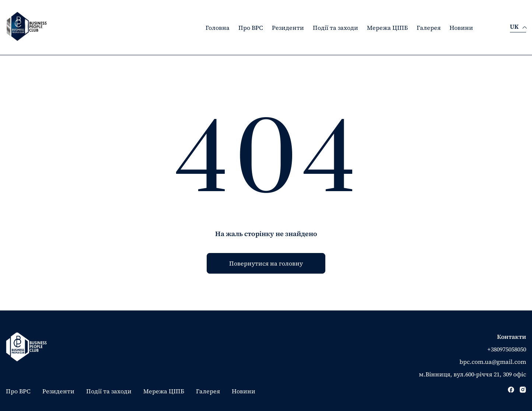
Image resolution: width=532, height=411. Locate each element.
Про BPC (251, 28)
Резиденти (288, 28)
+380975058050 (507, 349)
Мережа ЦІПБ (387, 28)
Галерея (429, 28)
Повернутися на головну (266, 263)
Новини (461, 28)
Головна (218, 28)
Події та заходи (335, 28)
